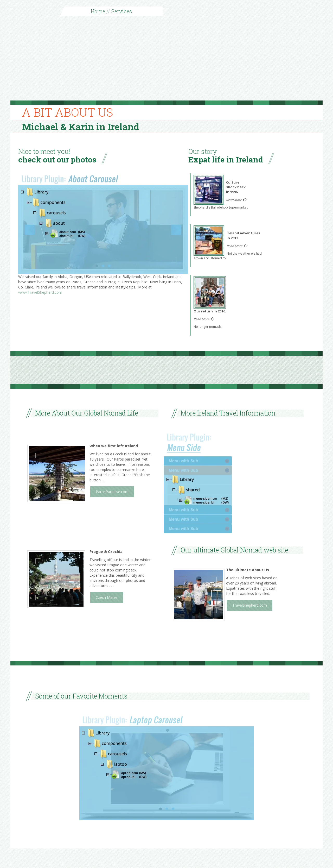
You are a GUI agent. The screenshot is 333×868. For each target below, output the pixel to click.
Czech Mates (107, 597)
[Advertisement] (166, 61)
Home (98, 11)
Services (122, 11)
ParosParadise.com (112, 492)
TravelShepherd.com (250, 605)
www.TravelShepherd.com (40, 292)
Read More (234, 200)
